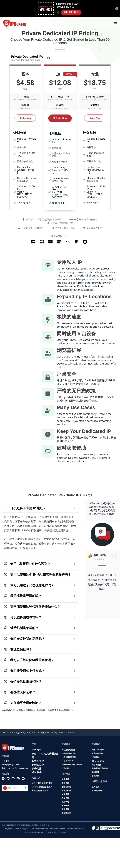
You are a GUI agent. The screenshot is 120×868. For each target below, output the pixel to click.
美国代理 (65, 779)
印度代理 (65, 802)
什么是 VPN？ (67, 761)
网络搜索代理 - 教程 (100, 768)
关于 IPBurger (98, 750)
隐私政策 (95, 772)
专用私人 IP (38, 765)
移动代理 (36, 768)
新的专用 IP (38, 761)
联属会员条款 (97, 790)
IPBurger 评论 (98, 761)
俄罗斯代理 (66, 813)
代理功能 (95, 757)
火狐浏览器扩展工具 (40, 790)
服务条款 (95, 776)
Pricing (15, 733)
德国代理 (65, 805)
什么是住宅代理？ (69, 750)
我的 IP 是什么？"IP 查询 (42, 783)
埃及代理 (65, 798)
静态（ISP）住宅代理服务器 (45, 755)
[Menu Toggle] (115, 23)
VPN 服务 (37, 772)
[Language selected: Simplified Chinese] (15, 788)
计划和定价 (96, 764)
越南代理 (65, 794)
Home (6, 733)
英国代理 (65, 783)
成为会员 (95, 787)
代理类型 (65, 768)
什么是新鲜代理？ (69, 753)
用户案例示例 (97, 753)
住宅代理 (36, 750)
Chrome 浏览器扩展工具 (42, 787)
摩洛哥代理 (66, 787)
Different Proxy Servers (72, 764)
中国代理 (65, 809)
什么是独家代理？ (69, 757)
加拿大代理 (66, 790)
